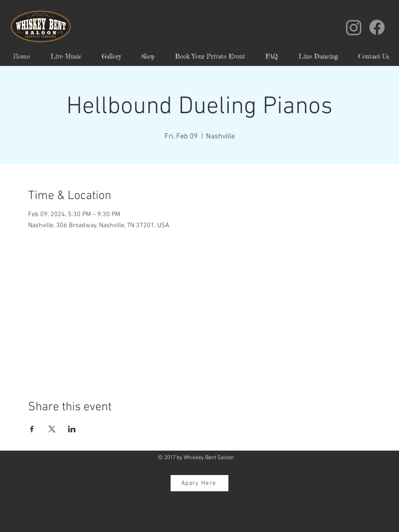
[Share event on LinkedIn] (72, 429)
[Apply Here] (199, 483)
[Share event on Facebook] (32, 429)
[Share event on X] (52, 429)
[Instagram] (354, 27)
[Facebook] (377, 27)
